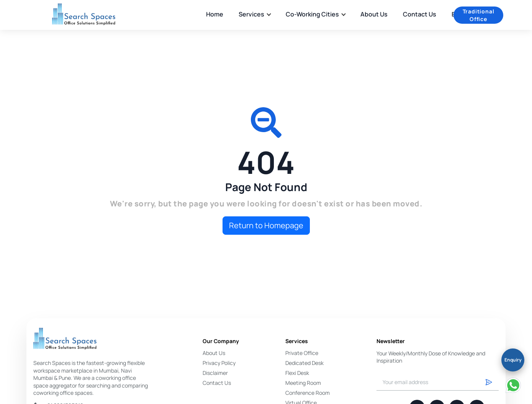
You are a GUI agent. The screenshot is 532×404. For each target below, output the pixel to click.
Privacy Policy (219, 363)
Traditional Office (479, 15)
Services (255, 14)
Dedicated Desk (304, 363)
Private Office (302, 353)
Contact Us (420, 14)
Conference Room (308, 393)
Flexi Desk (297, 373)
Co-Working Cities (315, 14)
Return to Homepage (266, 225)
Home (215, 14)
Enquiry (513, 360)
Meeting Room (303, 383)
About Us (374, 14)
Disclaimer (215, 373)
